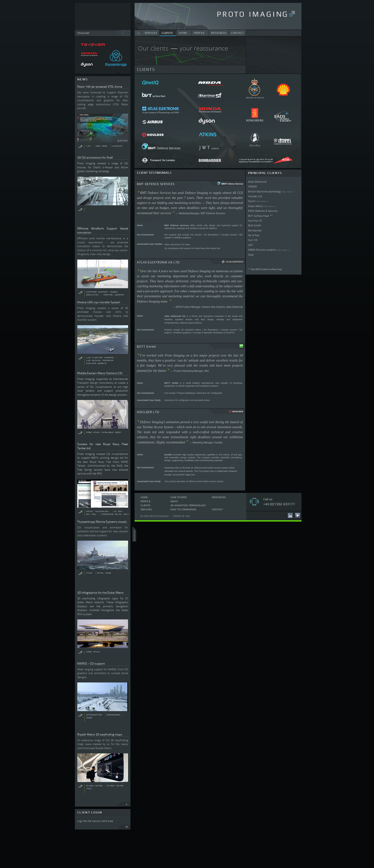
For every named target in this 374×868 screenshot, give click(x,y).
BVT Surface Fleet (259, 216)
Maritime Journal (114, 295)
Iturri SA (253, 240)
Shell (251, 255)
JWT (250, 245)
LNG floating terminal (100, 358)
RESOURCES (219, 33)
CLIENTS (167, 33)
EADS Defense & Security (263, 211)
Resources (219, 497)
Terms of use (181, 516)
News (174, 501)
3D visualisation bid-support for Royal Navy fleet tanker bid (192, 248)
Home (144, 497)
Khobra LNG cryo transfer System (99, 302)
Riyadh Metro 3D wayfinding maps (100, 734)
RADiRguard (114, 715)
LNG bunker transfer (100, 360)
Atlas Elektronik (257, 182)
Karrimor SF (255, 221)
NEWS (83, 79)
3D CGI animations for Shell (95, 157)
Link (89, 146)
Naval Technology (98, 511)
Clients (145, 505)
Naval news (104, 573)
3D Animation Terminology (188, 505)
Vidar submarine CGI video (177, 245)
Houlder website (97, 363)
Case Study (93, 652)
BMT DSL (91, 514)
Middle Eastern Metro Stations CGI (100, 373)
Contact (217, 509)
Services (146, 509)
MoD (119, 466)
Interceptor (94, 715)
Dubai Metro (255, 206)
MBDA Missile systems (262, 250)
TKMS (89, 573)
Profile (145, 501)
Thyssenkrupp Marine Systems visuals (102, 522)
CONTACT (237, 33)
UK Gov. (119, 511)
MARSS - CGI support (91, 663)
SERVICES (151, 33)
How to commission (183, 509)
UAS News (102, 146)
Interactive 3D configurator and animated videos (187, 400)
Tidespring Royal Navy (115, 514)
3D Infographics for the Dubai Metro (100, 593)
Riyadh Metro (94, 786)
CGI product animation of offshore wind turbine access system (194, 481)
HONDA (252, 186)
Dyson (252, 201)
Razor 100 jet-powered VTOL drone (100, 87)
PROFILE (199, 33)
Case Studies (179, 497)
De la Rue (254, 235)
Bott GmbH (255, 225)
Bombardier (255, 230)
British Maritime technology (265, 192)
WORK (183, 33)
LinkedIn (117, 146)
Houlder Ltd (255, 196)
